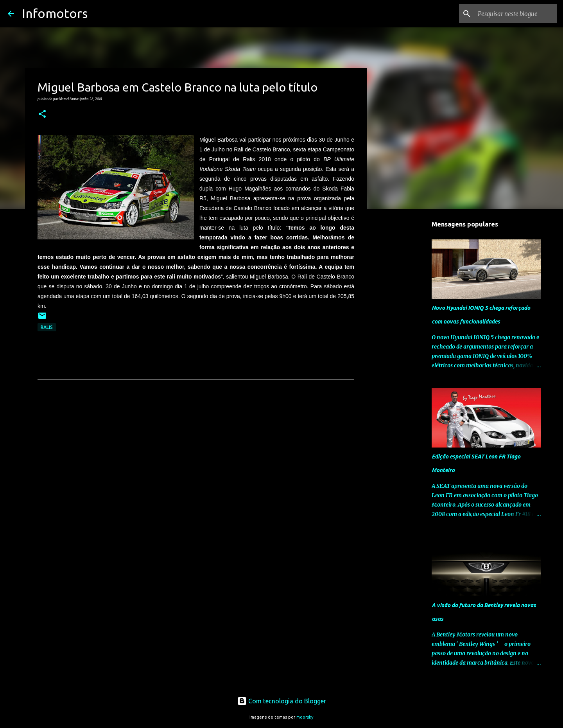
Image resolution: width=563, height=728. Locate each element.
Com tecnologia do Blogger (282, 701)
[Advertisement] (196, 495)
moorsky (305, 717)
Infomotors (55, 13)
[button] (42, 114)
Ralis (47, 327)
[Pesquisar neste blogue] (516, 14)
